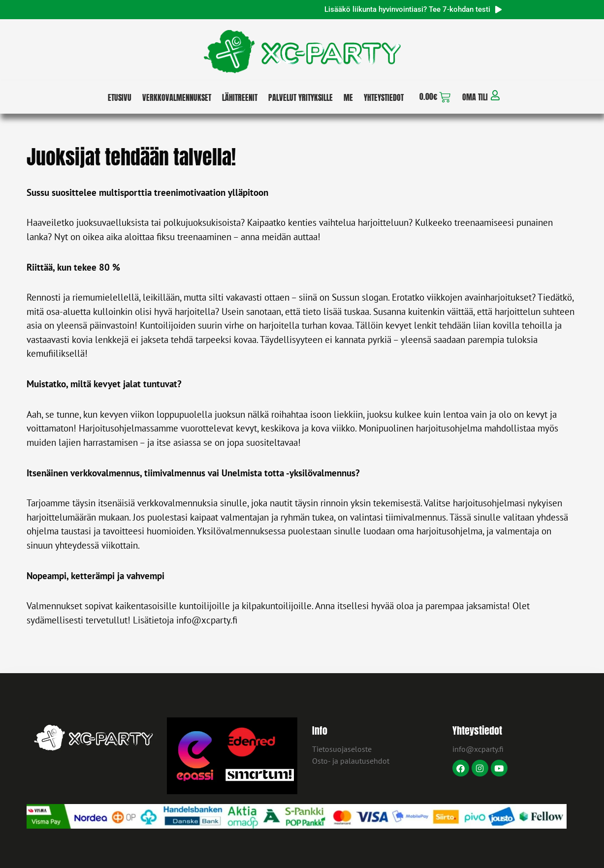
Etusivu (120, 97)
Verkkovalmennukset (177, 97)
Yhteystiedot (384, 97)
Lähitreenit (240, 97)
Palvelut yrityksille (301, 97)
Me (348, 97)
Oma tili (475, 97)
